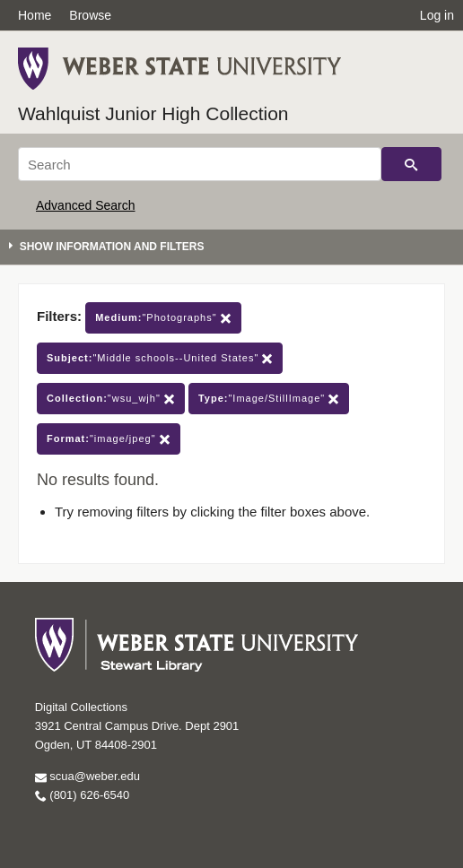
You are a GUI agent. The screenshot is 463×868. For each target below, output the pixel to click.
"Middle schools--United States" (160, 358)
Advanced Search (86, 205)
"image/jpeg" (109, 439)
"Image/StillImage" (269, 399)
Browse (90, 15)
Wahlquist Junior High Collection (153, 113)
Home (35, 15)
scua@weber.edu (87, 776)
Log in (437, 15)
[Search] (200, 164)
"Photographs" (163, 318)
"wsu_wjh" (111, 399)
